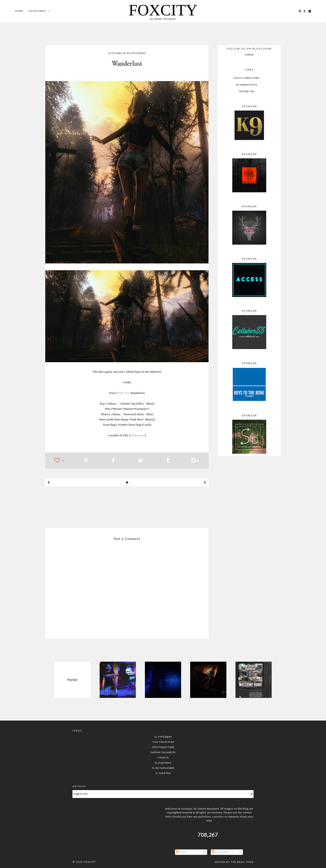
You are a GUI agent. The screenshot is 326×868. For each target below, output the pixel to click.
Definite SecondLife (163, 752)
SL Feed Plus (163, 773)
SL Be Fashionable (163, 768)
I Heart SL (163, 758)
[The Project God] (163, 747)
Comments (220, 852)
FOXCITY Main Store (246, 78)
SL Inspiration (163, 763)
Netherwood (137, 435)
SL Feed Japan (163, 737)
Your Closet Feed (163, 742)
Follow (249, 55)
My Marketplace (247, 85)
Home (19, 11)
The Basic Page (242, 862)
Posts (181, 852)
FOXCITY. (123, 393)
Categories (37, 11)
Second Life (246, 92)
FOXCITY (163, 10)
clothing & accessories (127, 54)
